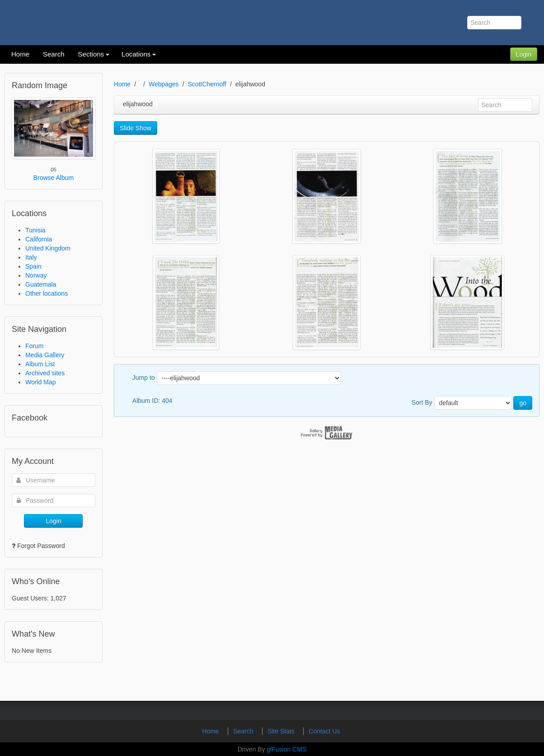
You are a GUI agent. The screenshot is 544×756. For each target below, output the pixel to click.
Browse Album (54, 178)
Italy (31, 257)
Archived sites (45, 373)
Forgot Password (41, 546)
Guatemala (41, 284)
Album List (40, 364)
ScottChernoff (207, 84)
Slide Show (136, 128)
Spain (33, 266)
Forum (34, 346)
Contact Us (324, 731)
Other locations (47, 293)
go (523, 403)
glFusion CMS (286, 749)
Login (524, 54)
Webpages (164, 84)
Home (122, 84)
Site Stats (282, 731)
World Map (40, 382)
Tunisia (35, 230)
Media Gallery (45, 355)
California (39, 239)
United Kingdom (48, 248)
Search (244, 731)
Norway (36, 275)
